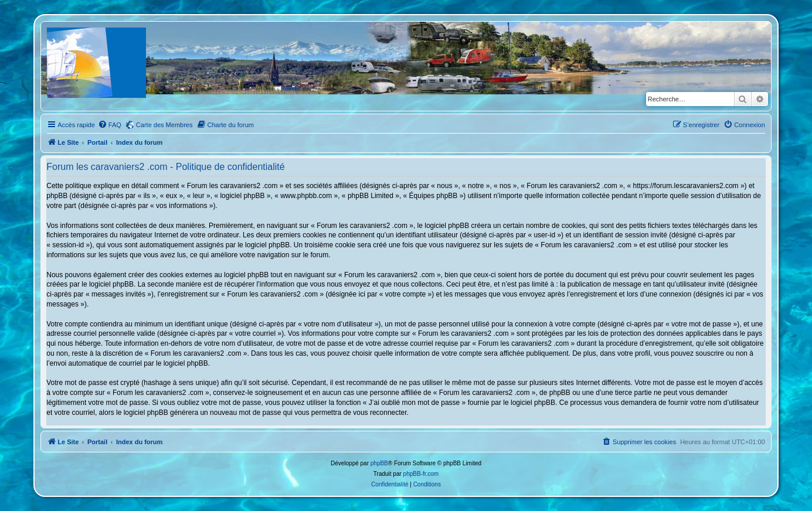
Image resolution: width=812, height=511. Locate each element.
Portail (97, 142)
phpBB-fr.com (421, 474)
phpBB (379, 463)
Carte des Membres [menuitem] (164, 125)
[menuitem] (110, 125)
